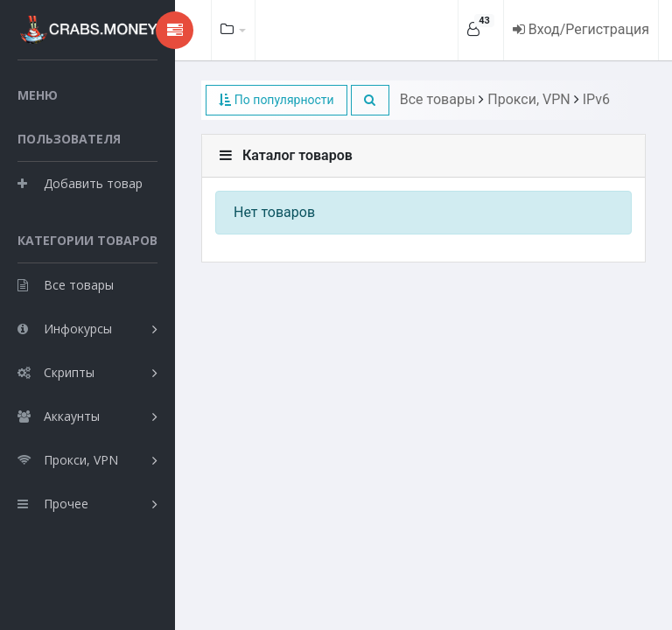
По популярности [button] (276, 100)
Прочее (53, 504)
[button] (370, 100)
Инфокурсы (65, 329)
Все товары (66, 285)
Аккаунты (59, 416)
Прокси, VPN (68, 460)
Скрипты (56, 372)
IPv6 (596, 99)
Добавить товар (80, 183)
